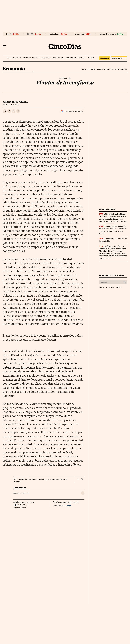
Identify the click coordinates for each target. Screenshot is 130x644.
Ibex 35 (9, 34)
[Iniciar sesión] (119, 58)
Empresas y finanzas (15, 58)
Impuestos (101, 69)
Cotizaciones (46, 58)
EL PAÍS (90, 57)
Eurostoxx (110, 288)
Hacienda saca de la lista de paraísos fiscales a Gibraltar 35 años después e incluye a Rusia (113, 230)
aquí (69, 505)
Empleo (93, 69)
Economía (36, 58)
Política (110, 69)
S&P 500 (30, 34)
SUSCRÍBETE (104, 58)
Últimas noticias (71, 58)
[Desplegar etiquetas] (83, 493)
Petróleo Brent (54, 34)
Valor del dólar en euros (108, 34)
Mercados (27, 58)
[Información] (70, 78)
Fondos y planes (58, 58)
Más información (20, 508)
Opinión (82, 58)
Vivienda (85, 69)
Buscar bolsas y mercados (111, 275)
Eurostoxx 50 (79, 34)
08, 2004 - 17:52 (11, 105)
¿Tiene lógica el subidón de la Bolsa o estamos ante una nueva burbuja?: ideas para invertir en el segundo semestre (113, 218)
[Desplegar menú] (5, 46)
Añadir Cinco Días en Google (73, 111)
